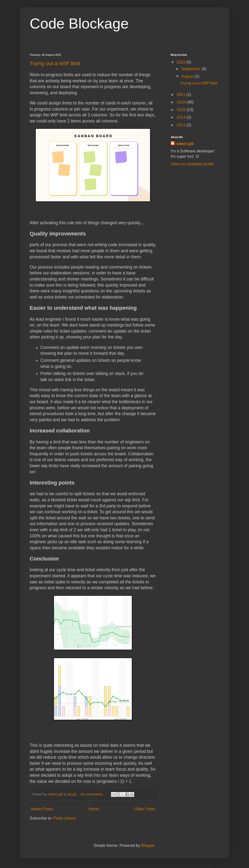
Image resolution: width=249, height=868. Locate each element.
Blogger (148, 845)
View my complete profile (192, 164)
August (188, 76)
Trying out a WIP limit (55, 63)
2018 (182, 102)
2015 (182, 110)
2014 (182, 117)
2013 (182, 125)
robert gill (185, 144)
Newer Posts (42, 809)
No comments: (93, 794)
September (191, 69)
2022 (182, 62)
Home (94, 809)
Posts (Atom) (65, 818)
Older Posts (145, 809)
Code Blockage (79, 23)
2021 (182, 95)
